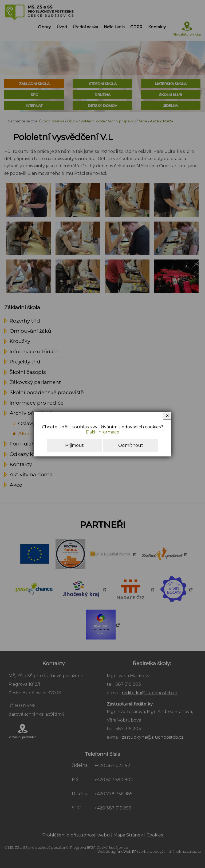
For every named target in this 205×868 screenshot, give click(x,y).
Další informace (103, 432)
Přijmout (74, 445)
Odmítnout (131, 445)
